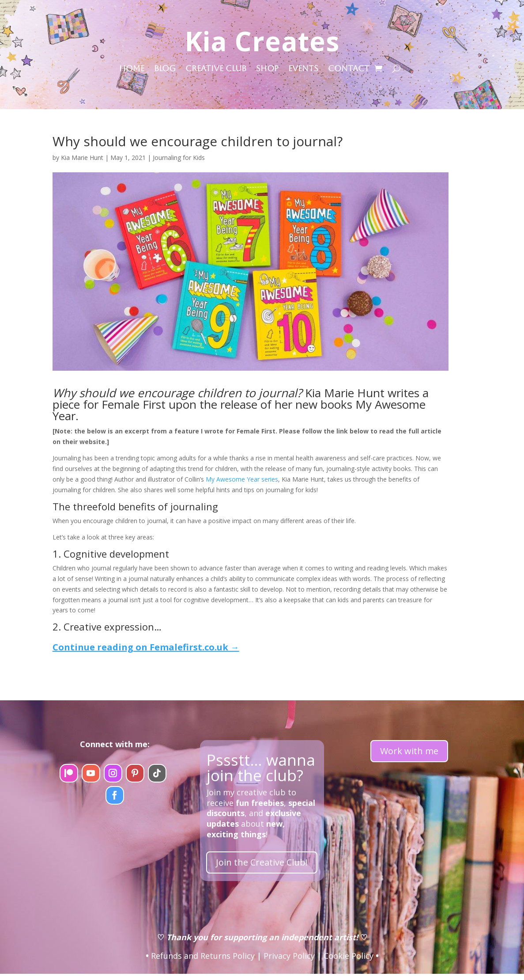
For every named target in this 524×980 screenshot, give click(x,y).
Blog (165, 69)
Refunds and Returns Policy (203, 956)
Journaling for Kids (179, 158)
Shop (267, 69)
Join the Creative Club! (262, 862)
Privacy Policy (289, 956)
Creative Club (216, 69)
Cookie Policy (349, 956)
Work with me (409, 751)
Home (132, 69)
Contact (349, 69)
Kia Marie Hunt (82, 158)
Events (303, 69)
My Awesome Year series (242, 479)
